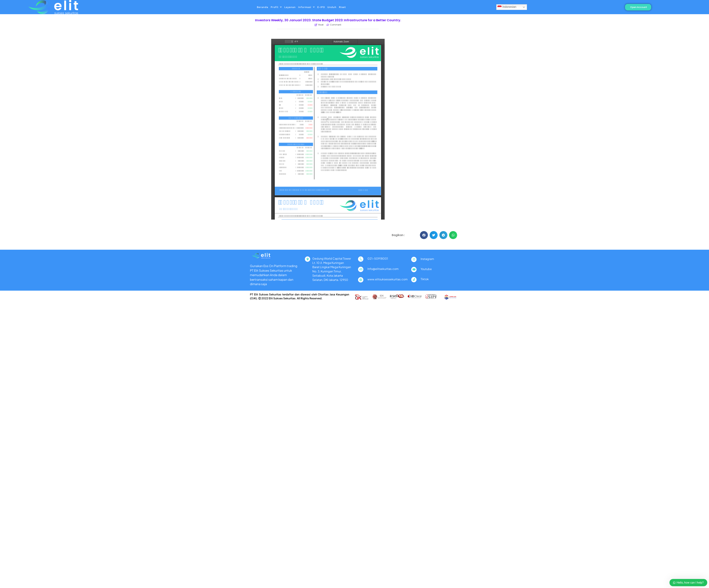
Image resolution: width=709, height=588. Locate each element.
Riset (342, 7)
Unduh (332, 7)
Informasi (306, 7)
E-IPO (321, 7)
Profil (276, 7)
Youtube (426, 269)
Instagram (427, 259)
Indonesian (507, 7)
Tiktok (425, 279)
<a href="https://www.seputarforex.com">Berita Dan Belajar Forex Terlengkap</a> (434, 41)
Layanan (290, 7)
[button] (424, 235)
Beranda (263, 7)
